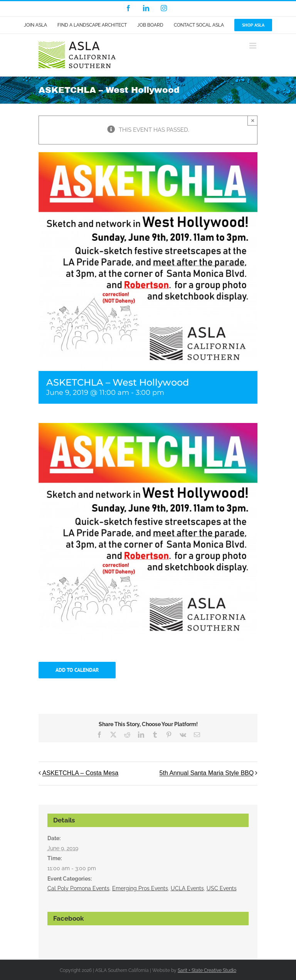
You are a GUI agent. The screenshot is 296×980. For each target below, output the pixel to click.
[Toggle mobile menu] (253, 46)
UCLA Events (187, 888)
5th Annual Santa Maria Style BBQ (207, 773)
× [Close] (253, 120)
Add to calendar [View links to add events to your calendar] (77, 670)
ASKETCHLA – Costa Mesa (80, 773)
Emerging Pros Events (140, 888)
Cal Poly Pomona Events (78, 888)
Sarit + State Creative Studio (207, 970)
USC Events (222, 888)
